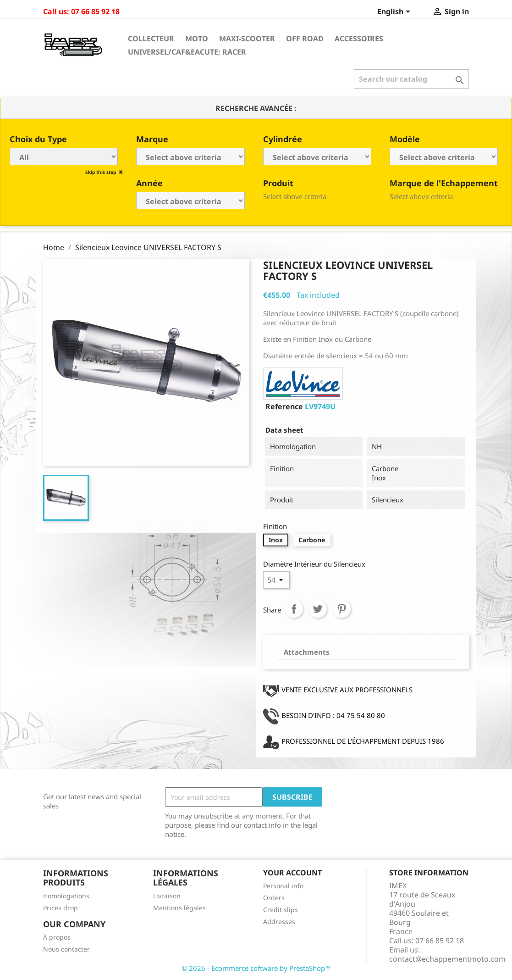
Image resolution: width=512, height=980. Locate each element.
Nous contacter (66, 949)
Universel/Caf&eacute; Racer (187, 52)
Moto (197, 39)
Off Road (305, 39)
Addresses (279, 922)
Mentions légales (179, 908)
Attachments (307, 652)
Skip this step (101, 172)
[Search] (411, 79)
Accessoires (359, 39)
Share (294, 609)
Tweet (318, 609)
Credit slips (281, 910)
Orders (274, 898)
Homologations (66, 896)
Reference (284, 406)
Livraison (167, 896)
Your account (292, 873)
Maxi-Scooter (247, 39)
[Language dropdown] (395, 12)
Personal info (283, 886)
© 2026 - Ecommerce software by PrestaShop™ (256, 968)
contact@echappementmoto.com (447, 959)
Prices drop (61, 908)
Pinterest (341, 609)
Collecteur (151, 39)
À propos (57, 937)
